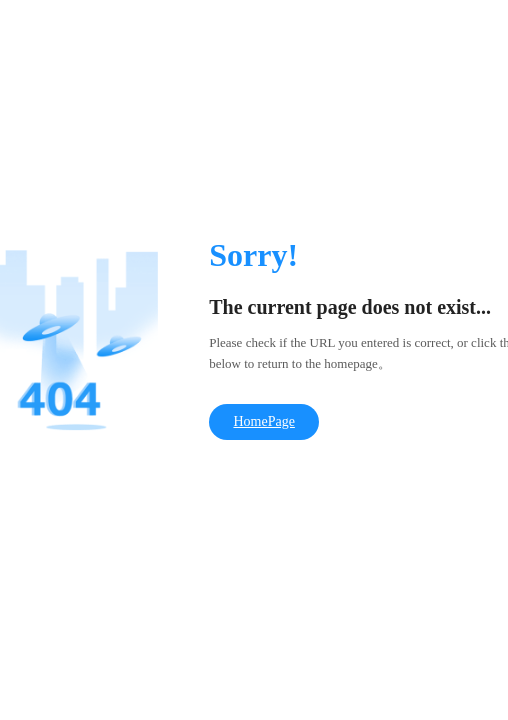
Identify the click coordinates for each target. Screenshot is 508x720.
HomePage (263, 421)
